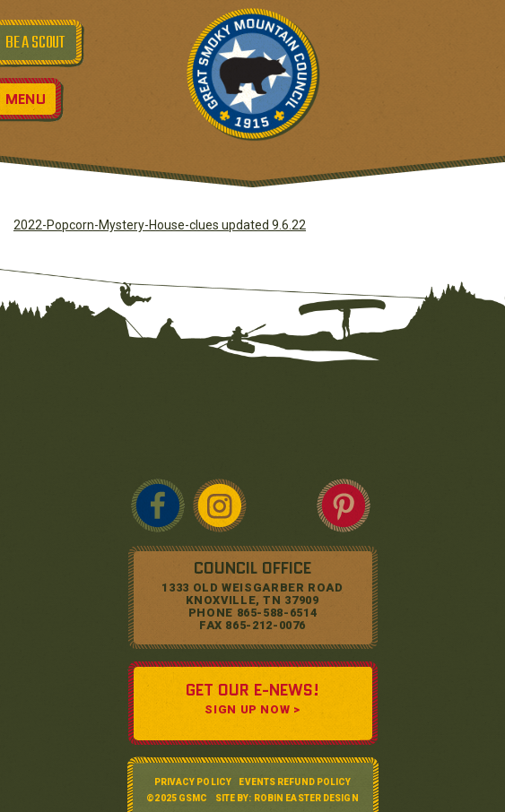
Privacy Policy (193, 782)
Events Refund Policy (295, 782)
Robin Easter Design (306, 798)
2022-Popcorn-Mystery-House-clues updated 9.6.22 (160, 225)
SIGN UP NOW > (252, 709)
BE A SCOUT (35, 43)
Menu (26, 99)
